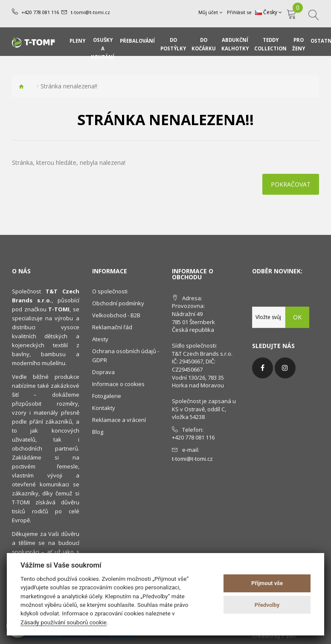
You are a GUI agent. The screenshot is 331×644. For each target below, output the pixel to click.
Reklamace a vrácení (119, 420)
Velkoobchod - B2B (116, 315)
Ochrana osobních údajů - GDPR (126, 356)
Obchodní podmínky (118, 303)
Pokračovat (291, 184)
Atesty (100, 339)
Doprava (103, 372)
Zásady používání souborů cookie (64, 622)
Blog (98, 432)
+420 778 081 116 (40, 12)
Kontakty (104, 408)
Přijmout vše (267, 583)
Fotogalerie (107, 396)
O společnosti (110, 291)
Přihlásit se (239, 12)
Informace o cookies (118, 384)
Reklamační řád (112, 327)
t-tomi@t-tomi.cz (90, 12)
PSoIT (289, 635)
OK (297, 317)
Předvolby (267, 605)
